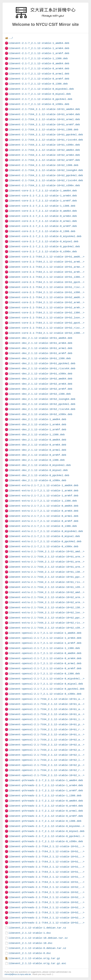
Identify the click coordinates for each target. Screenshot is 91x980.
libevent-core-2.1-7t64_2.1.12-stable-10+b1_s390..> (46, 292)
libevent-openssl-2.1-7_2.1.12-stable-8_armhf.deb (45, 668)
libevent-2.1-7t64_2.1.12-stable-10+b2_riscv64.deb (46, 180)
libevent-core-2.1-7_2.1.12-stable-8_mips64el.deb (45, 236)
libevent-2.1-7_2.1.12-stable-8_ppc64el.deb (40, 99)
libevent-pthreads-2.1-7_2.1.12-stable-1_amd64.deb (46, 780)
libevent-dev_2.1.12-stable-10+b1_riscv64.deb (42, 368)
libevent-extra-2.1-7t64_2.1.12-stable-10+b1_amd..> (46, 552)
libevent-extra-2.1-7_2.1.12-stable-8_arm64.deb (43, 511)
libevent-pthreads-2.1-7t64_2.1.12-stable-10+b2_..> (46, 887)
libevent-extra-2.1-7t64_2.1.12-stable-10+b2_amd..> (46, 592)
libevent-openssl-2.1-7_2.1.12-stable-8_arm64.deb (45, 658)
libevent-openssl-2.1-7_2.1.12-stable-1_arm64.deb (45, 638)
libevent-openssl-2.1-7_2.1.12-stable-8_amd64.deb (45, 653)
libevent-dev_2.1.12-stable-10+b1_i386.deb (39, 358)
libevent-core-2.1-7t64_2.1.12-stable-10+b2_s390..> (46, 333)
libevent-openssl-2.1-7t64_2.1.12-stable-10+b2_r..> (46, 770)
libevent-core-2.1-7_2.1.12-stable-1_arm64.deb (43, 196)
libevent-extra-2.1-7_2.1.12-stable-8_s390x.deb (43, 546)
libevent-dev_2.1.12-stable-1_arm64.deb (37, 425)
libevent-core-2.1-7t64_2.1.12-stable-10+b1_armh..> (46, 272)
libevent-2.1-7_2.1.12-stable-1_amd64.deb (39, 43)
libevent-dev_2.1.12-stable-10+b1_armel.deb (40, 348)
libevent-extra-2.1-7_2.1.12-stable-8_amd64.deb (43, 506)
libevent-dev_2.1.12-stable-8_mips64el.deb (39, 465)
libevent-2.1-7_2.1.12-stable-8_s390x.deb (39, 104)
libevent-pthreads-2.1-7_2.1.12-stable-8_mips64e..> (46, 826)
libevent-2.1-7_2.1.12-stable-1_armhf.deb (39, 53)
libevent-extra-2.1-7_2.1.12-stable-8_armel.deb (43, 516)
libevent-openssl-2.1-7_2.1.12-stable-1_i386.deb (44, 648)
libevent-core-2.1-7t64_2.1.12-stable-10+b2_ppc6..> (46, 323)
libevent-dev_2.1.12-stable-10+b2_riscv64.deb (42, 409)
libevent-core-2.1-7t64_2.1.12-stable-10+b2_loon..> (46, 318)
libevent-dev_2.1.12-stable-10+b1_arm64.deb (40, 343)
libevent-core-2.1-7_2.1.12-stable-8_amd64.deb (43, 211)
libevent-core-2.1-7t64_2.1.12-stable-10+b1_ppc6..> (46, 282)
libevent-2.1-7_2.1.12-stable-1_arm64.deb (39, 48)
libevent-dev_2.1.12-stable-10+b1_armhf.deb (40, 353)
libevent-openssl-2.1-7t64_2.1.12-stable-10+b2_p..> (46, 765)
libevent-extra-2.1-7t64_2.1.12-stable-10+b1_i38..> (46, 572)
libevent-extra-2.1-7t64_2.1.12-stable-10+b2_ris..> (46, 623)
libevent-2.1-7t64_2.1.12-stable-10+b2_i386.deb (43, 165)
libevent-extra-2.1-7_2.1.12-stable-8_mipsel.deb (44, 536)
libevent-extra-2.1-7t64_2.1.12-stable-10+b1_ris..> (46, 582)
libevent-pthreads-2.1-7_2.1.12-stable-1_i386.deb (45, 796)
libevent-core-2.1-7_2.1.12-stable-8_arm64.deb (43, 216)
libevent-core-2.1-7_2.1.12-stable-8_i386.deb (42, 231)
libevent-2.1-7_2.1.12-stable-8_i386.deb (38, 84)
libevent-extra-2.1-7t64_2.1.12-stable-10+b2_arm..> (46, 597)
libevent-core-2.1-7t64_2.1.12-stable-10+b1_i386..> (46, 277)
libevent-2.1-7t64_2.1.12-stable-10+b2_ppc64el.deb (46, 175)
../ (11, 38)
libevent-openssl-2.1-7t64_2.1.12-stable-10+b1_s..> (46, 735)
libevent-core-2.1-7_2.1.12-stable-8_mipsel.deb (43, 241)
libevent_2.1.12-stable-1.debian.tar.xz (37, 928)
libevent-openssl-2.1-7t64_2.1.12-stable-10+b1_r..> (46, 730)
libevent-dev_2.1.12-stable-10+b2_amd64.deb (40, 379)
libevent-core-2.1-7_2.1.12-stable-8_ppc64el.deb (44, 247)
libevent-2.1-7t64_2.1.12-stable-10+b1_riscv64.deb (46, 140)
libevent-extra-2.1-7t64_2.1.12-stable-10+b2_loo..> (46, 613)
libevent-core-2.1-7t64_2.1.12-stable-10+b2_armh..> (46, 308)
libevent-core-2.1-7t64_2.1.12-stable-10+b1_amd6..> (46, 257)
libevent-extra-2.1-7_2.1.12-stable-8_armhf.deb (43, 521)
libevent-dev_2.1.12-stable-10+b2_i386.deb (39, 394)
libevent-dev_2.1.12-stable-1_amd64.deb (37, 419)
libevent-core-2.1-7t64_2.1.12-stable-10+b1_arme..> (46, 267)
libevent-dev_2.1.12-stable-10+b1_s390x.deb (40, 374)
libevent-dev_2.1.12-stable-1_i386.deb (36, 435)
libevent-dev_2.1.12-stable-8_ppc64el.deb (39, 475)
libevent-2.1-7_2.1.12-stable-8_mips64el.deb (41, 89)
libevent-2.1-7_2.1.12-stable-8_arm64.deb (39, 69)
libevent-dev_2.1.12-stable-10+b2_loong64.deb (42, 399)
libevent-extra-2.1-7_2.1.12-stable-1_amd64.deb (43, 485)
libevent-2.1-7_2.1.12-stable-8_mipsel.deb (39, 94)
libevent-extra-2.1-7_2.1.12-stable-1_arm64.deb (43, 491)
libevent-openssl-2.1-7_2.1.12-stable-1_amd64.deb (45, 633)
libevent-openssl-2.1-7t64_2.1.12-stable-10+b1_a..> (46, 699)
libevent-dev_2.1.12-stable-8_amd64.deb (37, 440)
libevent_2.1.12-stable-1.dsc (30, 933)
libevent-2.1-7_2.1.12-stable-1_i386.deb (38, 58)
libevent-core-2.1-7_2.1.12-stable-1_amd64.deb (43, 191)
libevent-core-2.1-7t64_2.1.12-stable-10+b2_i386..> (46, 313)
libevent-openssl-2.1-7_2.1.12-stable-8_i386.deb (44, 674)
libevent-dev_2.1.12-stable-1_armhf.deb (37, 430)
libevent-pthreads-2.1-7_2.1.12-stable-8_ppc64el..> (46, 836)
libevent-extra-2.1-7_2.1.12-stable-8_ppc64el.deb (45, 541)
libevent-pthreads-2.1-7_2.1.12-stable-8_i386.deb (45, 821)
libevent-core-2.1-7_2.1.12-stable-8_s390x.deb (43, 252)
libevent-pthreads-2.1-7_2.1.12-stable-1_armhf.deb (46, 791)
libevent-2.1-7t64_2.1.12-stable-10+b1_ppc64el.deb (46, 135)
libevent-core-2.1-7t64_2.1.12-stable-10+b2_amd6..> (46, 297)
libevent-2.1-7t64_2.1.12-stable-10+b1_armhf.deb (44, 125)
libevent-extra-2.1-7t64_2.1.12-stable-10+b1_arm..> (46, 557)
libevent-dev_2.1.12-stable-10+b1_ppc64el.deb (42, 363)
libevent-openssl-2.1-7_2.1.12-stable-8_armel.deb (45, 663)
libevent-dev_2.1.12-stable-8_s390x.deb (37, 480)
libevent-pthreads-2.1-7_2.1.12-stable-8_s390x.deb (46, 841)
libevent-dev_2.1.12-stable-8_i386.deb (36, 460)
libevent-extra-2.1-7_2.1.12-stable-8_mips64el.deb (46, 531)
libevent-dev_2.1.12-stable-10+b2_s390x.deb (40, 414)
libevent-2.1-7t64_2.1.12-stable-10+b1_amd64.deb (44, 109)
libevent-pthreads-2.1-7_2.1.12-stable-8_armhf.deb (46, 816)
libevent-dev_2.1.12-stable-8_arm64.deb (37, 445)
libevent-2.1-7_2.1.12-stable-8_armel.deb (39, 74)
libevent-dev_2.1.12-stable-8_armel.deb (37, 450)
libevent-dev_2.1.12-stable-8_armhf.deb (37, 455)
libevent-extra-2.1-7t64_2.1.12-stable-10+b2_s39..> (46, 628)
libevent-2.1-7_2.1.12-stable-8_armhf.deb (39, 79)
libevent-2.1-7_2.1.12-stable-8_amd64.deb (39, 64)
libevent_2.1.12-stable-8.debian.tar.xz (37, 948)
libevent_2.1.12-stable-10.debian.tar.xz (38, 938)
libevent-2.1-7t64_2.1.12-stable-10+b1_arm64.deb (44, 114)
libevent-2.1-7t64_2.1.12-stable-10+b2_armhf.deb (44, 160)
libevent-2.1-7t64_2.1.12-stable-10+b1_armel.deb (44, 119)
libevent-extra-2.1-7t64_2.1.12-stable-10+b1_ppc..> (46, 577)
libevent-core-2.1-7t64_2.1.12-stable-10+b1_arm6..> (46, 262)
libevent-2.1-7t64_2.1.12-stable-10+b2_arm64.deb (44, 155)
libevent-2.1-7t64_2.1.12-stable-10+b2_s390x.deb (44, 185)
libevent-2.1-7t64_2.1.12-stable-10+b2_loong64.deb (46, 170)
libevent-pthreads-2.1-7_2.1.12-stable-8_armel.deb (46, 811)
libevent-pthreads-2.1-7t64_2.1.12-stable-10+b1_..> (46, 846)
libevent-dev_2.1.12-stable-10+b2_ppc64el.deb (42, 404)
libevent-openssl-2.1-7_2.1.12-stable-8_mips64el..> (46, 679)
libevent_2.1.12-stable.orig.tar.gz (34, 958)
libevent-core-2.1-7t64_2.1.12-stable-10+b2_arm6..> (46, 302)
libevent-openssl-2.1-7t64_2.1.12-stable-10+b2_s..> (46, 775)
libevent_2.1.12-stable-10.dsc (30, 943)
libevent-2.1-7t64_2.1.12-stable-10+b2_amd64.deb (44, 150)
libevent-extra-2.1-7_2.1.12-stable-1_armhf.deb (43, 496)
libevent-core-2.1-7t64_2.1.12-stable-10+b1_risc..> (46, 287)
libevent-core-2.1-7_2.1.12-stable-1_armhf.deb (43, 201)
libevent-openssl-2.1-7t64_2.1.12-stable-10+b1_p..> (46, 724)
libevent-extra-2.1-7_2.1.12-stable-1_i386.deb (43, 501)
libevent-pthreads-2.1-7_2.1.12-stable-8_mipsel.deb (46, 831)
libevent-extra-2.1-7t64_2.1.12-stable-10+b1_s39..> (46, 587)
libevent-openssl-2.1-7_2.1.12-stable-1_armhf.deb (45, 643)
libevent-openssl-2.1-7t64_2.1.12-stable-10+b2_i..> (46, 755)
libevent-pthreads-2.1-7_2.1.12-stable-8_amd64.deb (46, 801)
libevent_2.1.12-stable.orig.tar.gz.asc (37, 963)
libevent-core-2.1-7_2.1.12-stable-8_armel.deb (43, 221)
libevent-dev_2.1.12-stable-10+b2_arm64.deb (40, 384)
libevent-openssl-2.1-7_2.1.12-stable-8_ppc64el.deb (46, 689)
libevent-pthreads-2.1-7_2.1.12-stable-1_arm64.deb (46, 785)
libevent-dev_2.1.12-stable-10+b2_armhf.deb (40, 389)
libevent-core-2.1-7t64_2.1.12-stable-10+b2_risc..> (46, 328)
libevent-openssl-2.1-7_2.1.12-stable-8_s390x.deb (45, 694)
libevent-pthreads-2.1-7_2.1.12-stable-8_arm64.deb (46, 806)
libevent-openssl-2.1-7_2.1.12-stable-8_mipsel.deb (46, 684)
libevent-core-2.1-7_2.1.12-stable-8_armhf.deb (43, 226)
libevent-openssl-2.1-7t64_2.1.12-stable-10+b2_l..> (46, 760)
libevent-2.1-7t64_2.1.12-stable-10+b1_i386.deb (43, 130)
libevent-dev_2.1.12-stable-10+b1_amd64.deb (40, 338)
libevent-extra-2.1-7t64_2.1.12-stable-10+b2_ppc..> (46, 618)
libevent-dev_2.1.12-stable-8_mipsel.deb (38, 470)
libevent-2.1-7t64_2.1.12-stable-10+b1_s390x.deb (44, 145)
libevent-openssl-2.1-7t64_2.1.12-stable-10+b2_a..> (46, 740)
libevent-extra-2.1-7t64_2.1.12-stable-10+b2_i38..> (46, 608)
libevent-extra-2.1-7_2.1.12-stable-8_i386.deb (43, 526)
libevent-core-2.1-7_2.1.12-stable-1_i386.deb (42, 206)
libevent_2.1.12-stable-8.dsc (30, 953)
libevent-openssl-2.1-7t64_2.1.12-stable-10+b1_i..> (46, 719)
